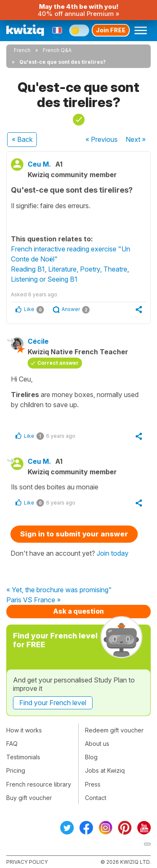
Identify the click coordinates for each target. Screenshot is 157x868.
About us (97, 744)
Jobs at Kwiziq (105, 770)
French (22, 50)
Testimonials (23, 757)
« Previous (102, 139)
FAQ (12, 744)
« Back (22, 139)
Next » (136, 139)
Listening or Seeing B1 (44, 279)
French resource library (39, 784)
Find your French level (53, 703)
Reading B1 (28, 269)
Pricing (16, 770)
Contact (96, 798)
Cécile (38, 341)
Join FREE (111, 30)
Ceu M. (39, 164)
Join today (113, 553)
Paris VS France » (33, 600)
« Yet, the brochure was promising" (59, 590)
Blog (91, 757)
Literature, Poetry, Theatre (88, 269)
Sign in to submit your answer (74, 534)
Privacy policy (27, 862)
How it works (24, 730)
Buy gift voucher (29, 798)
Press (93, 784)
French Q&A (57, 50)
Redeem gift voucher (114, 730)
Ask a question (78, 611)
